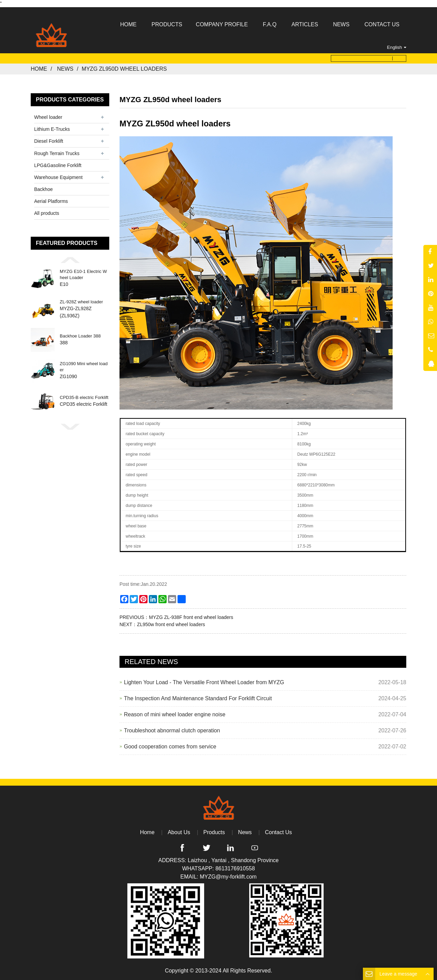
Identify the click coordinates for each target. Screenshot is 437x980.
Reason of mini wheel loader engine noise (175, 714)
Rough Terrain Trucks (57, 153)
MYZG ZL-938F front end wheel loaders (191, 617)
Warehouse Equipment (58, 177)
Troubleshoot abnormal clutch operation (172, 730)
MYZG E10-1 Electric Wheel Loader (83, 275)
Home (39, 69)
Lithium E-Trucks (52, 129)
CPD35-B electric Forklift (84, 398)
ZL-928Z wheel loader (81, 302)
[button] (70, 260)
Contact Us (278, 832)
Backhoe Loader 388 (80, 336)
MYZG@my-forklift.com (228, 877)
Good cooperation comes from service (170, 747)
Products (214, 832)
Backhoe (43, 189)
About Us (179, 832)
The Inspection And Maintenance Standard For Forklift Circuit (198, 698)
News (65, 69)
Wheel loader (48, 117)
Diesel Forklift (49, 141)
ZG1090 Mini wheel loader (84, 367)
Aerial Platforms (51, 201)
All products (47, 213)
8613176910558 (235, 868)
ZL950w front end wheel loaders (171, 624)
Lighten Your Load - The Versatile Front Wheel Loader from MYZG (204, 682)
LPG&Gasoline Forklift (58, 165)
